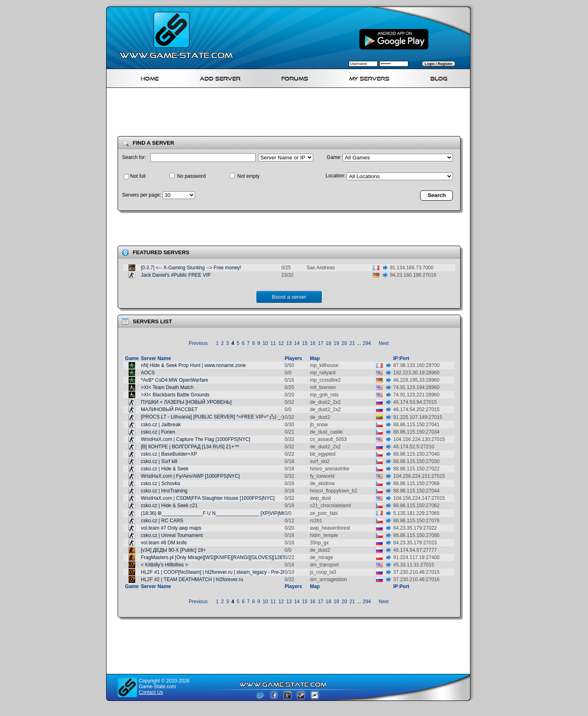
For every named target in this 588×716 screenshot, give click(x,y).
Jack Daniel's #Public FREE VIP (176, 275)
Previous (198, 343)
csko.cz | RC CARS (162, 521)
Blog (439, 77)
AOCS (148, 373)
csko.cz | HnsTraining (164, 491)
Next (384, 343)
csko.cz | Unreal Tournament (172, 535)
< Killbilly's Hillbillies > (165, 565)
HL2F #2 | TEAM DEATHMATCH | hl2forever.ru (192, 580)
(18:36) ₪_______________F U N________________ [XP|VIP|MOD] (216, 513)
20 (344, 343)
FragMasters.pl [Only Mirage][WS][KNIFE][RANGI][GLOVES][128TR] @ (219, 557)
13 (289, 343)
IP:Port (401, 358)
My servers (369, 77)
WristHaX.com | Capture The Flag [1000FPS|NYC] (196, 439)
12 (281, 343)
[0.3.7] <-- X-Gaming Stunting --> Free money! (191, 268)
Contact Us (151, 692)
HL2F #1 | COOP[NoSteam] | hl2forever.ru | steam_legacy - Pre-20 (213, 572)
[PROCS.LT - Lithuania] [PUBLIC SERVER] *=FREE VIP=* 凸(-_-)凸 (215, 417)
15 (305, 343)
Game (132, 358)
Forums (295, 77)
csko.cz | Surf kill (159, 461)
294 (367, 343)
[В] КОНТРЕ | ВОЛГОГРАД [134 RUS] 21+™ (190, 447)
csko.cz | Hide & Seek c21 (169, 506)
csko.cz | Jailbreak (161, 425)
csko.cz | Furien (158, 432)
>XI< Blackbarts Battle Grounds (175, 395)
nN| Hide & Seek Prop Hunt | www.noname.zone (193, 365)
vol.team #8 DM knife (164, 543)
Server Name (156, 358)
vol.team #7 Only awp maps (171, 528)
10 (265, 343)
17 (320, 343)
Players (293, 358)
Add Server (220, 77)
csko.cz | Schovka (160, 483)
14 (297, 343)
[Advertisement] (292, 114)
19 (336, 343)
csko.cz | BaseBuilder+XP (169, 454)
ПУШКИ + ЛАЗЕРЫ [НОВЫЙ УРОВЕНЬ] (186, 402)
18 (329, 343)
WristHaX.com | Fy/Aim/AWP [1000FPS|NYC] (190, 476)
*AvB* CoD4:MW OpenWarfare (175, 380)
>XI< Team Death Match (167, 387)
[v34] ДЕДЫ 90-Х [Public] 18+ (173, 550)
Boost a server (289, 297)
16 (313, 343)
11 (273, 343)
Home (150, 77)
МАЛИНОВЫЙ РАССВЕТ (169, 409)
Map (315, 358)
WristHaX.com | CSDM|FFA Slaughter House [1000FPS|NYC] (208, 498)
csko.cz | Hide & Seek (165, 469)
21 (352, 343)
